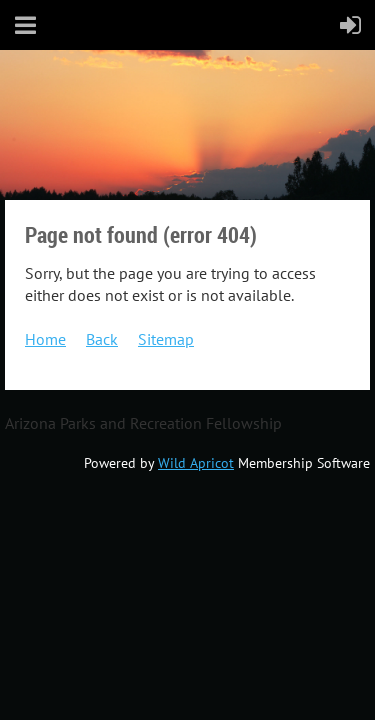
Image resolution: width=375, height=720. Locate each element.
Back (102, 339)
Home (45, 339)
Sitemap (166, 339)
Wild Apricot (196, 463)
